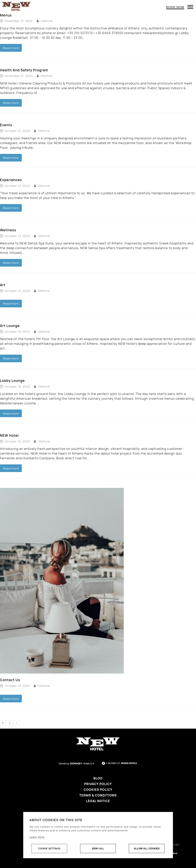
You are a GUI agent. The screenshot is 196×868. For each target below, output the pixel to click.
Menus (6, 15)
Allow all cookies (147, 849)
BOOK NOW (175, 7)
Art (3, 285)
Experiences (11, 180)
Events (6, 125)
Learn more (37, 837)
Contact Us (10, 680)
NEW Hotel (9, 435)
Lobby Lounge (12, 381)
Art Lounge (10, 326)
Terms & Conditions (98, 795)
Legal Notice (98, 801)
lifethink (47, 21)
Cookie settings (49, 849)
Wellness (8, 230)
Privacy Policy (98, 784)
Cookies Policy (98, 790)
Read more (11, 48)
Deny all (98, 849)
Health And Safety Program (24, 70)
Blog (98, 778)
